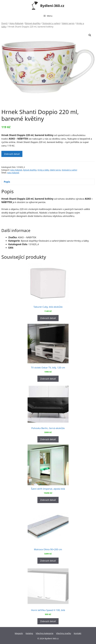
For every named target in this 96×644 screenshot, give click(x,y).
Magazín (19, 633)
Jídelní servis (68, 23)
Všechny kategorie (45, 633)
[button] (90, 35)
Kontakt (77, 633)
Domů (4, 23)
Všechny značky (64, 633)
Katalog (29, 633)
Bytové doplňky (33, 23)
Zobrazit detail (12, 154)
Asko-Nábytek (16, 23)
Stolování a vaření (51, 23)
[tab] (48, 182)
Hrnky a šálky (43, 170)
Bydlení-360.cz (52, 6)
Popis (7, 182)
